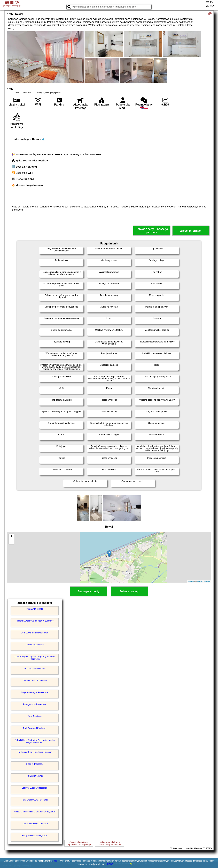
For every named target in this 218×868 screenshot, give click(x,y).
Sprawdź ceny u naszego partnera (152, 231)
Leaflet (191, 581)
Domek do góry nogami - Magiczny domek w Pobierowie (35, 658)
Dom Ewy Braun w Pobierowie (35, 633)
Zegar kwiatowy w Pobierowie (35, 692)
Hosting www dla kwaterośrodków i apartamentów (110, 843)
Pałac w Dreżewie (35, 776)
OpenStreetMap (204, 581)
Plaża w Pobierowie (35, 645)
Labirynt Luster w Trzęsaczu (35, 788)
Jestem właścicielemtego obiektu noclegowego (79, 843)
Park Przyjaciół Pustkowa (35, 728)
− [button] (11, 542)
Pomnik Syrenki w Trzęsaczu (35, 824)
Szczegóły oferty (89, 591)
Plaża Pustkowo (35, 716)
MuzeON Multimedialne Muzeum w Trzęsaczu (35, 812)
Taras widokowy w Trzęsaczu (35, 800)
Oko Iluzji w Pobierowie (35, 669)
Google (55, 861)
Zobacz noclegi (129, 591)
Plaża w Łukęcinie (35, 609)
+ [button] (11, 536)
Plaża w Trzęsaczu (35, 764)
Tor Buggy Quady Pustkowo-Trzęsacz (35, 752)
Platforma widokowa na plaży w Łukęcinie (35, 621)
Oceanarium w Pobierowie (35, 680)
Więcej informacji (191, 231)
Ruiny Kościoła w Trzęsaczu (35, 836)
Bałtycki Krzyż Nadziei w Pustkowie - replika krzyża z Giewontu (35, 741)
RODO (110, 864)
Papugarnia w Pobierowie (35, 704)
